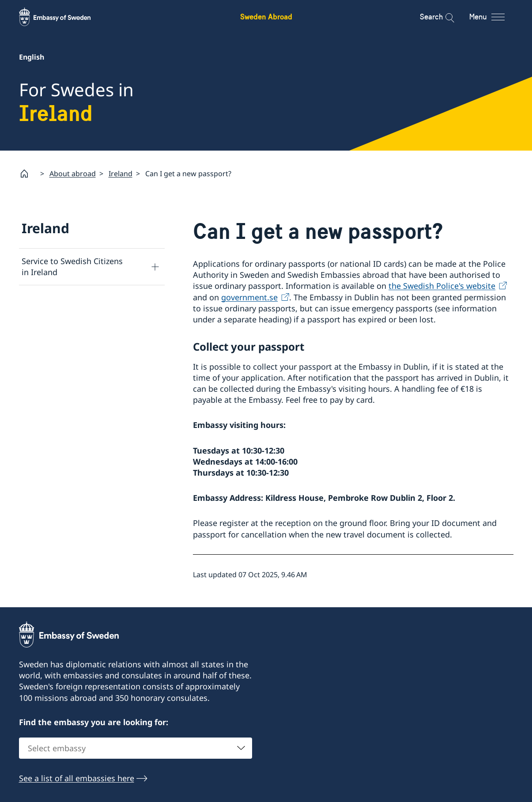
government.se (249, 297)
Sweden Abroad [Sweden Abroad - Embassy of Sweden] (266, 17)
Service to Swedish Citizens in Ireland (72, 267)
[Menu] (495, 17)
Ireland (121, 173)
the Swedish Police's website (442, 286)
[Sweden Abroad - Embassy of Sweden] (63, 17)
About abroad (73, 173)
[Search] (444, 17)
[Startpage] (28, 174)
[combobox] (136, 749)
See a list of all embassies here (77, 779)
